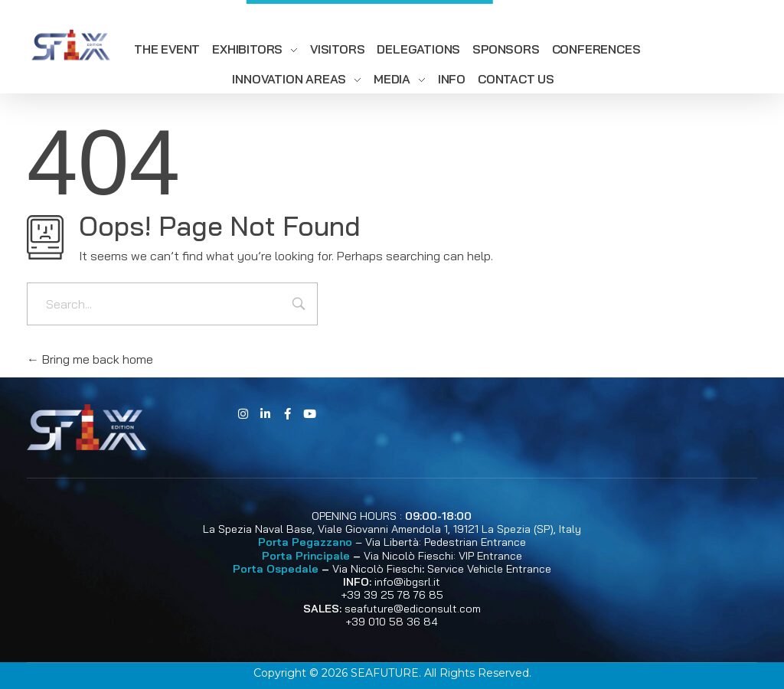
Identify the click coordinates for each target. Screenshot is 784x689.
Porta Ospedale (276, 569)
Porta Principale (306, 556)
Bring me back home (90, 359)
